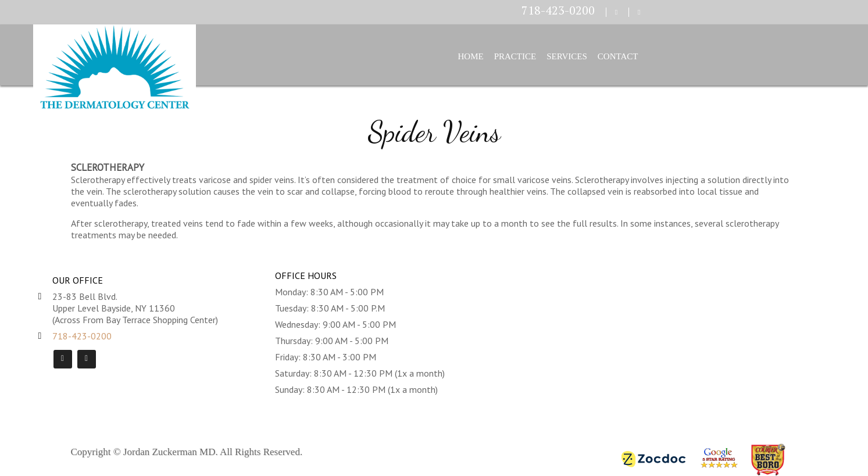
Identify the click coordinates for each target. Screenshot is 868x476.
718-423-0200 (558, 10)
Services (567, 56)
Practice (515, 56)
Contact (618, 56)
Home (471, 56)
